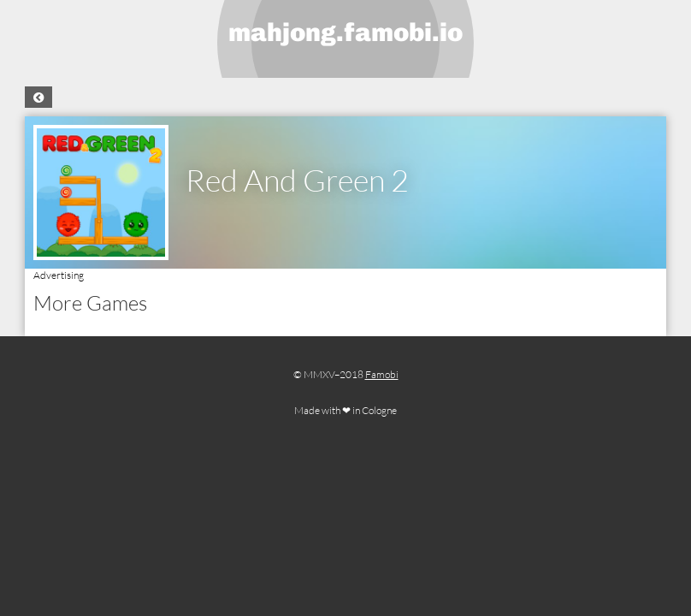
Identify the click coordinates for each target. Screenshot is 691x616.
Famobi (382, 374)
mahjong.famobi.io (345, 33)
